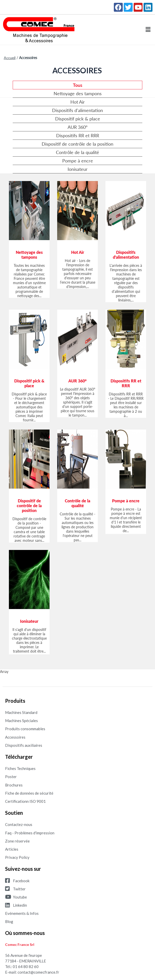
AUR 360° (77, 127)
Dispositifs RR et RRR (78, 135)
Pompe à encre (78, 161)
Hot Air (78, 102)
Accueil (10, 58)
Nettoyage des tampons (78, 93)
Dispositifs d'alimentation (77, 110)
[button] (148, 30)
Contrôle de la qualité (77, 152)
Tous (78, 85)
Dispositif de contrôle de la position (77, 144)
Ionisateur (78, 169)
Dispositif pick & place (78, 119)
